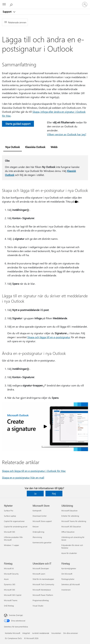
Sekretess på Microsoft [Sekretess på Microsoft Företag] (71, 584)
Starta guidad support (18, 124)
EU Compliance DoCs (13, 638)
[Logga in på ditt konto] (85, 4)
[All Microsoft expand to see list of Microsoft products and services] (4, 4)
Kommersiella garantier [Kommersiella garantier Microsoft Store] (42, 542)
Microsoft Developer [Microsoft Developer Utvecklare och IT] (41, 568)
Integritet (26, 633)
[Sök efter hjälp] (12, 4)
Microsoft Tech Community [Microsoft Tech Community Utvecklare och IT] (43, 584)
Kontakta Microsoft (13, 633)
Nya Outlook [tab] (13, 147)
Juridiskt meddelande (41, 633)
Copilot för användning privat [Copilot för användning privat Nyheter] (16, 527)
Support (7, 12)
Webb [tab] (54, 147)
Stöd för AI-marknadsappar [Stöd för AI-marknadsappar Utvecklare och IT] (43, 579)
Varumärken (56, 633)
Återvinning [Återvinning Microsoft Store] (37, 537)
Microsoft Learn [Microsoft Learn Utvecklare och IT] (39, 574)
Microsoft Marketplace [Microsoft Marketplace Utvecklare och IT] (42, 590)
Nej (54, 493)
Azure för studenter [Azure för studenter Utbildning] (69, 553)
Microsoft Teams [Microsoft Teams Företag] (11, 600)
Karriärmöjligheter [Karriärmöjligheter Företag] (69, 568)
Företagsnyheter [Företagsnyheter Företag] (68, 579)
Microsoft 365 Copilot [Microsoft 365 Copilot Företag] (13, 595)
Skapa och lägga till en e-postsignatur (49, 337)
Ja (35, 493)
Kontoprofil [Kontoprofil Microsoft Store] (37, 511)
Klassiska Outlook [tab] (35, 147)
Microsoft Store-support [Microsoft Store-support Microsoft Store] (42, 521)
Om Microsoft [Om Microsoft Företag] (67, 574)
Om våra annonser (71, 633)
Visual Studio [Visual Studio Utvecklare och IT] (38, 606)
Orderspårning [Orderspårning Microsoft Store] (38, 532)
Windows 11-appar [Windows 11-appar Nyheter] (11, 545)
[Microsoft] (45, 2)
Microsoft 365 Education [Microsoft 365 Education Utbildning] (71, 527)
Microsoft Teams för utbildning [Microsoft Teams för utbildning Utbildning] (74, 521)
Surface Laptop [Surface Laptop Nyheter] (10, 516)
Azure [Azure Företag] (6, 579)
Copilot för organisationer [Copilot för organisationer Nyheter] (14, 521)
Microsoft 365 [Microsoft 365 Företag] (10, 590)
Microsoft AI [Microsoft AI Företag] (9, 568)
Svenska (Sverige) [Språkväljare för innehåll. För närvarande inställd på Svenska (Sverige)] (16, 615)
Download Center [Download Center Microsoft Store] (40, 516)
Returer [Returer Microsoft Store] (36, 527)
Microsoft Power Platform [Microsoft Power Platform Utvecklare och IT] (43, 595)
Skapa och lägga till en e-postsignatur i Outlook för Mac (34, 471)
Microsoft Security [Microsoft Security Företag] (11, 574)
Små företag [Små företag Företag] (9, 606)
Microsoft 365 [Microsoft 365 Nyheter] (10, 532)
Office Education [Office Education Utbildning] (68, 532)
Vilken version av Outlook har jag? (67, 134)
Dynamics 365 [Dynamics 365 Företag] (10, 584)
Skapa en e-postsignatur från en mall (23, 477)
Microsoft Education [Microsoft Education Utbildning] (69, 511)
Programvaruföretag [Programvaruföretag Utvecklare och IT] (41, 600)
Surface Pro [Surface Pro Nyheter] (9, 511)
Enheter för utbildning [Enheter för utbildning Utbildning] (70, 516)
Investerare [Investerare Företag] (66, 590)
